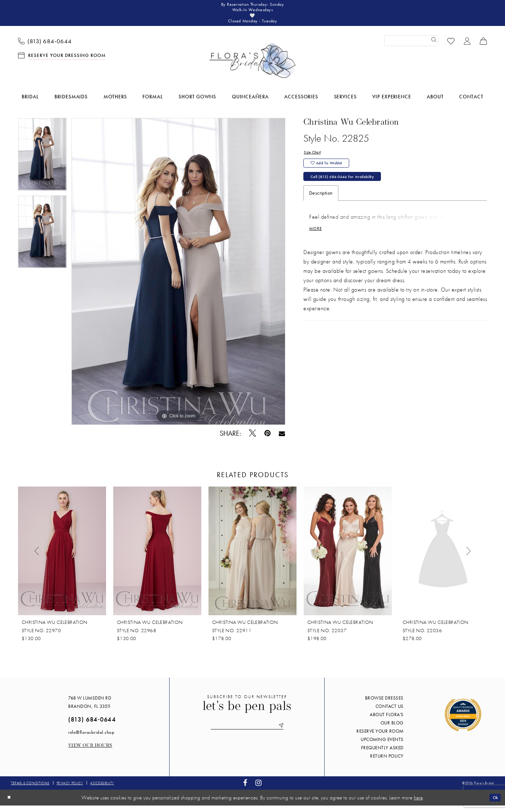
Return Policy (387, 762)
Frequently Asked (382, 754)
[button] (467, 47)
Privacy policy (70, 789)
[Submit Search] (433, 47)
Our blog (392, 729)
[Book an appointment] (62, 61)
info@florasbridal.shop (91, 739)
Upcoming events (382, 746)
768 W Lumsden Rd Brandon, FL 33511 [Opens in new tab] (90, 709)
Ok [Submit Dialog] (493, 804)
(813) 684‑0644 (92, 726)
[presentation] (62, 558)
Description (321, 208)
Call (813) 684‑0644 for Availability (352, 191)
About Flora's (387, 721)
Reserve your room (380, 738)
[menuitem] (45, 47)
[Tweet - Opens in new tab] (253, 440)
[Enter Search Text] (411, 47)
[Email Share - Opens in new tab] (282, 440)
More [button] (317, 246)
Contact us (390, 713)
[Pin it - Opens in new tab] (268, 440)
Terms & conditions (30, 789)
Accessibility (102, 789)
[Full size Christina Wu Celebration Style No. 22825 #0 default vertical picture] (178, 278)
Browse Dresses (384, 704)
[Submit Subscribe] (289, 733)
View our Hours (90, 752)
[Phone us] (45, 47)
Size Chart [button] (315, 159)
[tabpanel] (42, 163)
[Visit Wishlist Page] (451, 47)
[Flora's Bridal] (252, 67)
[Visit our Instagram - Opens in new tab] (259, 789)
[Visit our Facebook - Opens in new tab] (245, 789)
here (418, 804)
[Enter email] (247, 733)
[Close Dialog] (10, 804)
